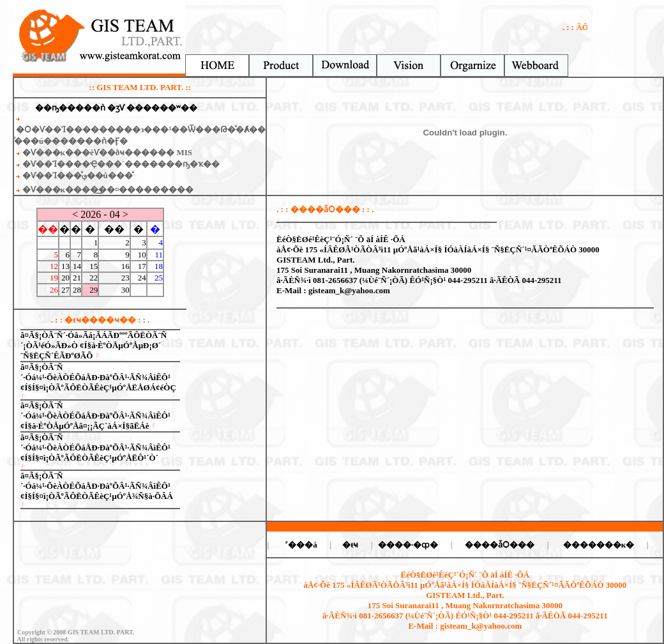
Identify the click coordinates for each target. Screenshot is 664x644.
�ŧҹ (350, 545)
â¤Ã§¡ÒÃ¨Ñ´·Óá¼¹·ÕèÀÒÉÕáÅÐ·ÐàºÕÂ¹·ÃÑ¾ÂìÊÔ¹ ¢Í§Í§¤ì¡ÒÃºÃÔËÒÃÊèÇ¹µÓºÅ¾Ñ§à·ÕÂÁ (97, 486)
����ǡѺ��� (500, 545)
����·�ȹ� (408, 545)
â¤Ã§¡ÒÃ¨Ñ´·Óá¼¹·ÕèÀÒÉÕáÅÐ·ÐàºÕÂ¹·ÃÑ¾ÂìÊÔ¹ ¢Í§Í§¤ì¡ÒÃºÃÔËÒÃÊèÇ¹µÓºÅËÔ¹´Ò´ (95, 448)
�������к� (599, 545)
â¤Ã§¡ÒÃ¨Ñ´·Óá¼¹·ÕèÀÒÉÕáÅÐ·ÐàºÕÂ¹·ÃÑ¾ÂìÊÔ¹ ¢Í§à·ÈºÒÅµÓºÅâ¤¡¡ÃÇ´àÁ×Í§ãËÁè (95, 416)
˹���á (301, 545)
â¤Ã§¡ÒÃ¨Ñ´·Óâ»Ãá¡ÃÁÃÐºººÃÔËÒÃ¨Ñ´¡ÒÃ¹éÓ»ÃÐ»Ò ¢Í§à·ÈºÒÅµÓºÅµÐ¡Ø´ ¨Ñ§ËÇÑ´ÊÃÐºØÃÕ (94, 345)
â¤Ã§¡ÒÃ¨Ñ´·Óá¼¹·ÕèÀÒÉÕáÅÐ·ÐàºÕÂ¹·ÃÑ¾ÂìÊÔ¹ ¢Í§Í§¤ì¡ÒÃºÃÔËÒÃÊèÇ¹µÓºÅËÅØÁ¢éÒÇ (98, 377)
